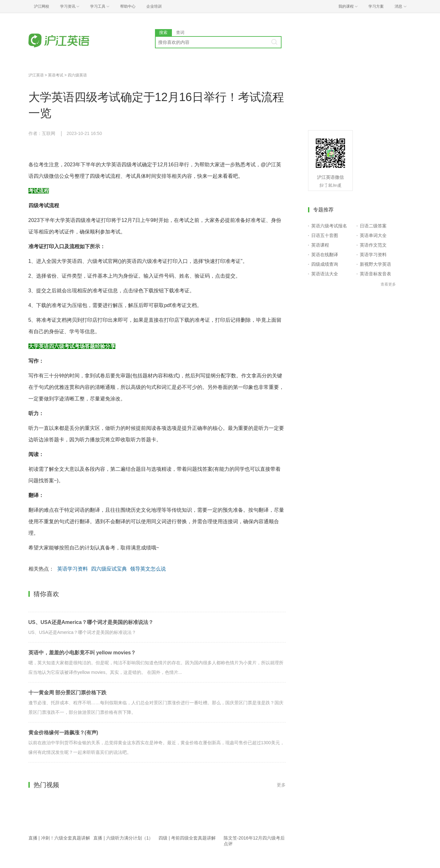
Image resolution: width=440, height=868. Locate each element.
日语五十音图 (325, 235)
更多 (281, 785)
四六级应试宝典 (109, 569)
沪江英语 (36, 75)
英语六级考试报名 (329, 226)
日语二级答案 (373, 226)
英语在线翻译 (325, 255)
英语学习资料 (73, 569)
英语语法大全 (325, 274)
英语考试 (56, 75)
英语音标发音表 (375, 274)
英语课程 (320, 245)
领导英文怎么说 (148, 569)
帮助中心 (128, 6)
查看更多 (388, 284)
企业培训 (154, 6)
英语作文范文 (373, 245)
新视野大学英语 (375, 264)
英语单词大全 (373, 235)
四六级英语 (77, 75)
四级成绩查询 (325, 264)
